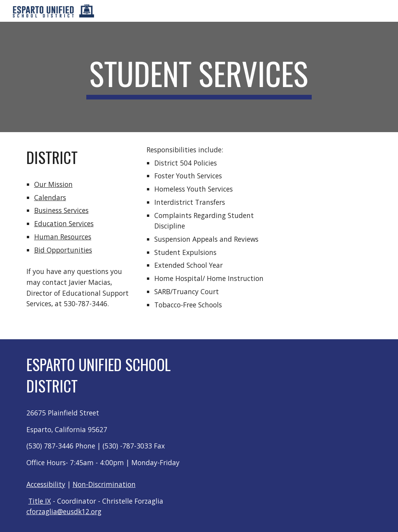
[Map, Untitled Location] (304, 388)
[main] (199, 77)
